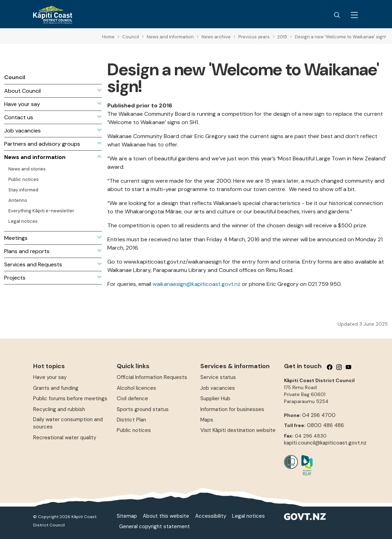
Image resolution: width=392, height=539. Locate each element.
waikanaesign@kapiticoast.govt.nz (197, 284)
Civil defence (132, 398)
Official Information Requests (152, 377)
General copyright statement (155, 526)
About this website (166, 516)
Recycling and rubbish (59, 409)
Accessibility (211, 516)
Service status (218, 377)
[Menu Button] (354, 15)
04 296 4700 (319, 415)
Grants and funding (56, 388)
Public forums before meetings (70, 398)
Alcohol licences (136, 388)
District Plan (131, 420)
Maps (207, 420)
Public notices (134, 430)
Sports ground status (143, 409)
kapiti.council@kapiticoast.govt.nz (325, 443)
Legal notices (248, 516)
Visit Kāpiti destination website (238, 430)
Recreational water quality (65, 438)
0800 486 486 (325, 425)
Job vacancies (218, 388)
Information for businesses (232, 409)
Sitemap (127, 516)
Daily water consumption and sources (68, 423)
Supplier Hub (215, 398)
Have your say (50, 377)
